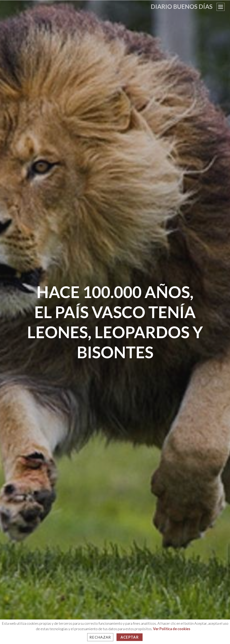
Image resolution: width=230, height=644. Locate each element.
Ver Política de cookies (172, 629)
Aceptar (130, 637)
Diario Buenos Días (182, 6)
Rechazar (100, 637)
